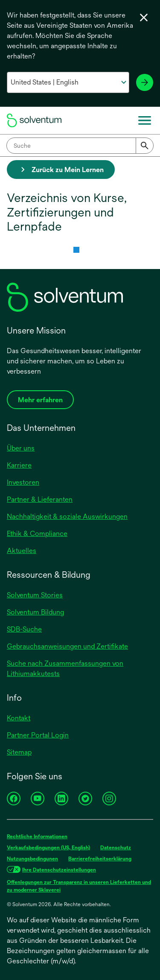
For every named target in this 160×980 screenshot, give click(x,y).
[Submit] (145, 146)
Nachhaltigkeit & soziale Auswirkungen (67, 516)
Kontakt (19, 718)
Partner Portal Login (38, 735)
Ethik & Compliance (37, 534)
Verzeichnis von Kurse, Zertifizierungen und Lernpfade (67, 212)
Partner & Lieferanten (40, 499)
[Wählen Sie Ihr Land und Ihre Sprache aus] (68, 82)
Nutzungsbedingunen (32, 859)
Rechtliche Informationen (37, 837)
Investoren (23, 482)
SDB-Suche (24, 629)
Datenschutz (116, 848)
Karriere (19, 465)
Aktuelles (22, 551)
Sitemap (19, 752)
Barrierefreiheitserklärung (100, 859)
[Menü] (145, 120)
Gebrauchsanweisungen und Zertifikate (67, 646)
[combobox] (80, 146)
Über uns (21, 448)
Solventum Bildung (35, 612)
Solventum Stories (35, 595)
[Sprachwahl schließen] (144, 18)
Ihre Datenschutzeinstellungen (59, 870)
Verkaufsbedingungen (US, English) (48, 848)
